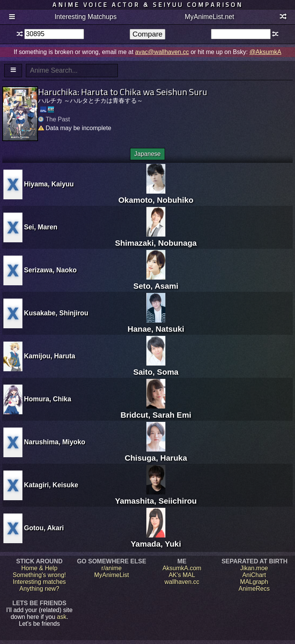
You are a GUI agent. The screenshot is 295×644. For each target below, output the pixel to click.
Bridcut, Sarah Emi (156, 410)
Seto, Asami (156, 281)
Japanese (147, 154)
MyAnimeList (112, 575)
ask (62, 617)
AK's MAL (182, 575)
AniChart (254, 575)
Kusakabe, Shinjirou (56, 313)
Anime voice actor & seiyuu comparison (148, 5)
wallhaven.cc (182, 582)
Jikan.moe (254, 568)
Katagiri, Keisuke (51, 485)
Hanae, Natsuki (156, 324)
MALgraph (254, 582)
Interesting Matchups (85, 17)
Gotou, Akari (44, 528)
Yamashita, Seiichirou (156, 496)
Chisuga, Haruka (156, 453)
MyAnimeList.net (209, 17)
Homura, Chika (48, 399)
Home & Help (39, 568)
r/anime (112, 568)
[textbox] (54, 34)
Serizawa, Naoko (50, 270)
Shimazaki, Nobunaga (156, 238)
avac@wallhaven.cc (162, 52)
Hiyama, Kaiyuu (49, 184)
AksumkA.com (182, 568)
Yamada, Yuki (156, 539)
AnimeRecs (254, 589)
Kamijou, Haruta (50, 356)
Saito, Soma (156, 367)
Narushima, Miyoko (55, 442)
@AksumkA (265, 52)
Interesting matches (40, 582)
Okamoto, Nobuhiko (156, 195)
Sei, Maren (41, 227)
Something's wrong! (39, 575)
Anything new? (39, 589)
